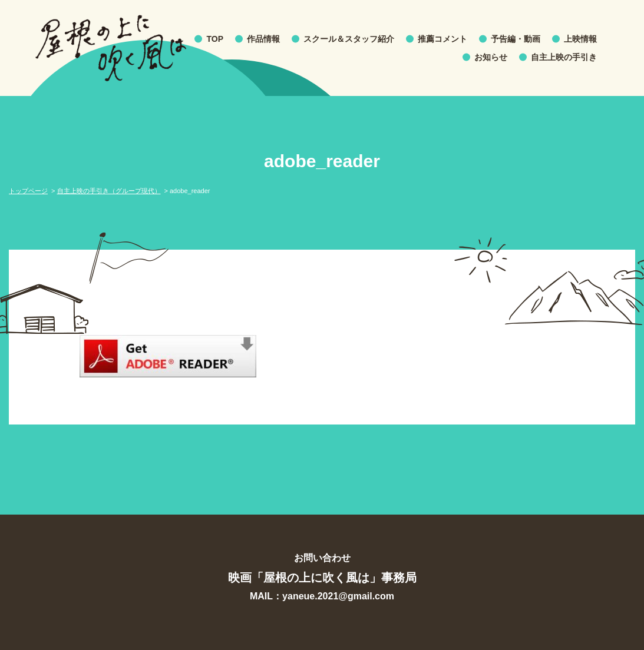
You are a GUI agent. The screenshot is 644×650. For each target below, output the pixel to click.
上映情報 (580, 39)
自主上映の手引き (564, 57)
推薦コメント (442, 39)
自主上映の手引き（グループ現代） (109, 191)
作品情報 (263, 39)
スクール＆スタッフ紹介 (349, 39)
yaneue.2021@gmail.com (338, 596)
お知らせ (491, 57)
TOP (215, 39)
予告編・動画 (516, 39)
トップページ (28, 191)
